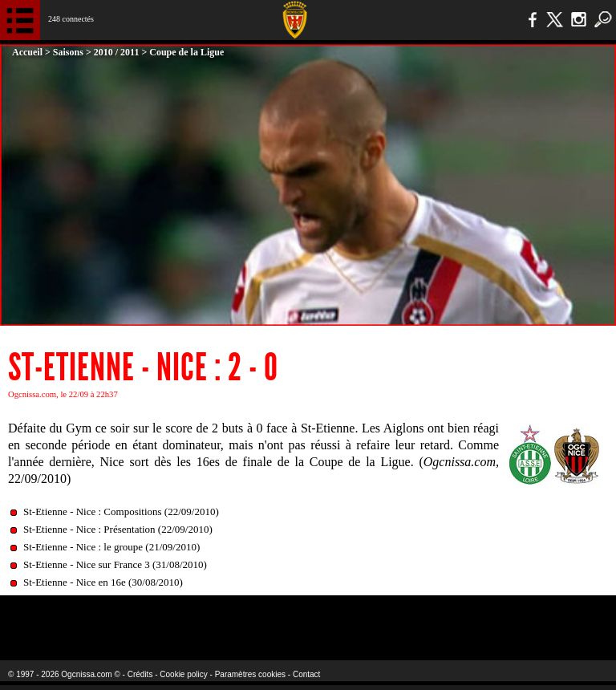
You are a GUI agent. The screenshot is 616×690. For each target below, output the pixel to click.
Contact (306, 674)
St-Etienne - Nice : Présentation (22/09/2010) (118, 529)
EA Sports (112, 617)
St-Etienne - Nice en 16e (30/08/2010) (103, 582)
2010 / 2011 (117, 52)
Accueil (27, 52)
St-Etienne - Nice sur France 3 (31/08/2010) (115, 564)
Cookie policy (183, 674)
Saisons (68, 52)
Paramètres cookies (250, 674)
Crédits (140, 674)
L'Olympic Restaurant (276, 617)
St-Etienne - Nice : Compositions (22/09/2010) (121, 511)
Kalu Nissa (488, 617)
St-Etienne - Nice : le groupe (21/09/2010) (111, 547)
